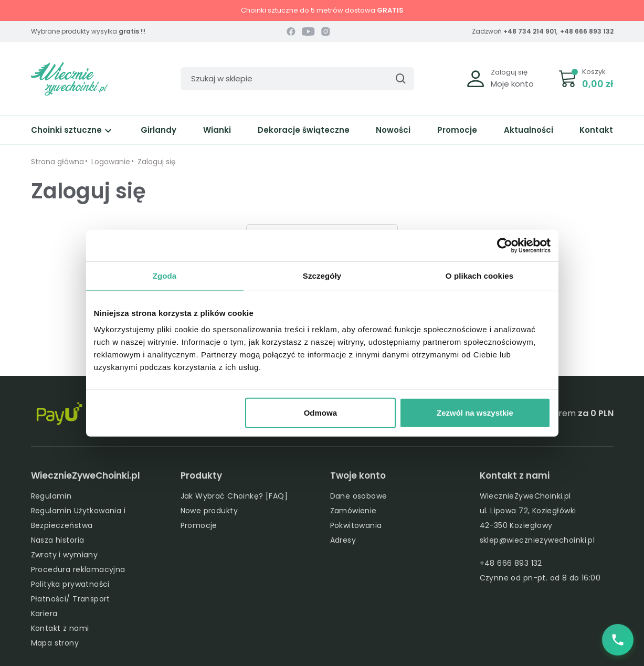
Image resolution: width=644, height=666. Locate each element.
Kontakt (596, 130)
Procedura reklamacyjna (78, 569)
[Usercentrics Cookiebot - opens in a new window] (505, 245)
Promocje (457, 130)
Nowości (393, 130)
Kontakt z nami (60, 628)
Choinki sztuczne (73, 130)
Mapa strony (55, 643)
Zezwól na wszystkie (475, 413)
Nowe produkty (209, 511)
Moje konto (512, 84)
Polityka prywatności (70, 584)
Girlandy (159, 130)
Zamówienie (353, 511)
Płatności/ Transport (71, 599)
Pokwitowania (356, 525)
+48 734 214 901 (530, 31)
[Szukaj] (297, 79)
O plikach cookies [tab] (479, 275)
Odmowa (320, 413)
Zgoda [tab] (165, 275)
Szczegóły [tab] (322, 275)
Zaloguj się (509, 72)
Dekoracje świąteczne (304, 130)
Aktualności (529, 130)
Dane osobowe (359, 496)
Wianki (217, 130)
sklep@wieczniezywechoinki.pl (537, 540)
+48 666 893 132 (587, 31)
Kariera (44, 614)
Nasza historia (58, 540)
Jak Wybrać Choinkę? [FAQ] (234, 496)
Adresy (343, 540)
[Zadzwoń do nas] (618, 640)
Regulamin (51, 496)
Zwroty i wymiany (65, 555)
